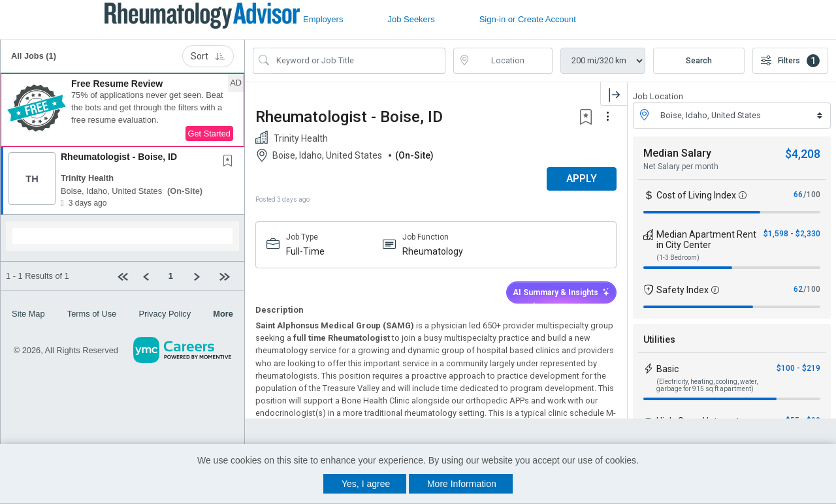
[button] (122, 110)
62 (798, 289)
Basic (667, 369)
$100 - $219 (798, 368)
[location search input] (512, 61)
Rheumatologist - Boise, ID (119, 157)
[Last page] (226, 276)
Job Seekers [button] (411, 19)
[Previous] (151, 276)
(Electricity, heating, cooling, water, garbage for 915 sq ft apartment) (707, 385)
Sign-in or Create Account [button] (528, 19)
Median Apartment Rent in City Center (706, 240)
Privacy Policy (165, 314)
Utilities (659, 339)
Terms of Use (92, 314)
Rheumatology (433, 251)
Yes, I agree (366, 484)
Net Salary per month (681, 166)
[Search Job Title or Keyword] (358, 61)
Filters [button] (790, 61)
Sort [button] (208, 56)
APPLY (582, 179)
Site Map (28, 314)
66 (798, 195)
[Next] (201, 276)
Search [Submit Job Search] (699, 61)
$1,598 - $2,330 (792, 234)
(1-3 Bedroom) (678, 258)
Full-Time (305, 251)
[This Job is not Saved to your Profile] (231, 162)
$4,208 (803, 154)
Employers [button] (323, 19)
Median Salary (677, 153)
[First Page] (125, 276)
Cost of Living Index (696, 195)
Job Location (658, 96)
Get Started (209, 134)
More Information (462, 484)
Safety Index (683, 290)
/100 (812, 195)
